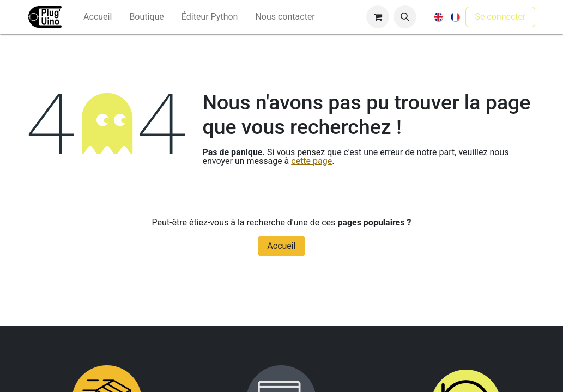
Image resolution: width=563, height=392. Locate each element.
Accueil (281, 246)
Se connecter (500, 17)
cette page (311, 161)
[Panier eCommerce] (378, 17)
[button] (405, 17)
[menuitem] (98, 17)
